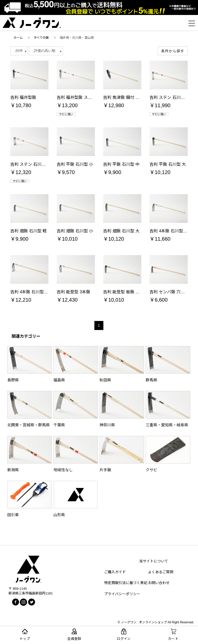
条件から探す (173, 51)
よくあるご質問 (161, 572)
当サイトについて (154, 561)
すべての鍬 (41, 38)
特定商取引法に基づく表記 (126, 583)
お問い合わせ (159, 583)
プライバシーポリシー (122, 594)
